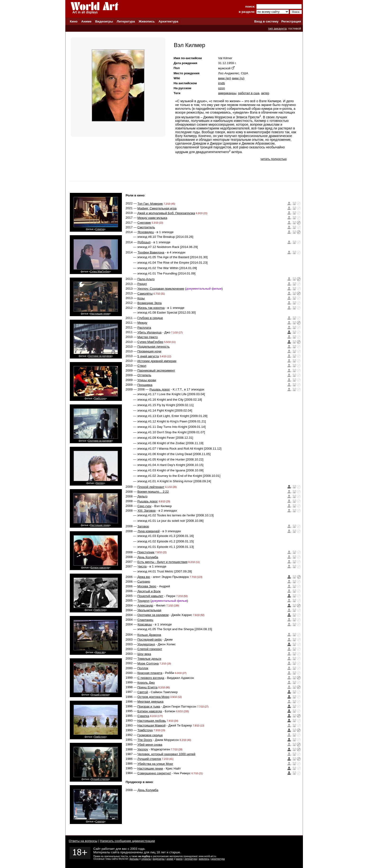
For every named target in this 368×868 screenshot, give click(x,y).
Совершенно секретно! (154, 773)
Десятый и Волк (149, 591)
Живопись (147, 21)
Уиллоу (100, 483)
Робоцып (144, 242)
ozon (222, 88)
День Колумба (148, 557)
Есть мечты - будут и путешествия (163, 562)
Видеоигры (104, 21)
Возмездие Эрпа (150, 303)
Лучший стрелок (100, 695)
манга (179, 859)
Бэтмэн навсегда (100, 568)
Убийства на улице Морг (155, 764)
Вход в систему (266, 21)
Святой (143, 692)
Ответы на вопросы (83, 841)
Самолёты (145, 294)
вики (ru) (238, 78)
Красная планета (150, 673)
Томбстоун (100, 398)
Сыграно (144, 582)
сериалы (146, 859)
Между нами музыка (152, 218)
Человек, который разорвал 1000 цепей (166, 754)
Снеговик (144, 223)
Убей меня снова (150, 745)
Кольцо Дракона (149, 635)
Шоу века (144, 654)
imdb (222, 83)
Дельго (143, 496)
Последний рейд (150, 640)
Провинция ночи (149, 351)
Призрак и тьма (149, 706)
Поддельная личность (154, 347)
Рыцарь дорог (160, 389)
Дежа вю (100, 652)
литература (191, 859)
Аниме (86, 21)
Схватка (100, 229)
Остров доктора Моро (153, 697)
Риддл (142, 284)
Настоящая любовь (152, 721)
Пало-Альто (146, 279)
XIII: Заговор (147, 511)
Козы (141, 298)
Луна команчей (149, 531)
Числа (142, 566)
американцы (227, 93)
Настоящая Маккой (152, 725)
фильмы (134, 859)
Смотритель (146, 227)
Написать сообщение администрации (127, 841)
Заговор (143, 526)
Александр (145, 605)
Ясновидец (146, 232)
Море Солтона (148, 663)
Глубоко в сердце (150, 318)
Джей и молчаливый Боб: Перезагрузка (166, 213)
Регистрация (291, 21)
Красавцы (145, 624)
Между (142, 323)
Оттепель (144, 375)
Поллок (143, 668)
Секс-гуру (144, 506)
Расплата (144, 328)
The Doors (145, 740)
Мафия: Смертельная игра (157, 208)
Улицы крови (147, 380)
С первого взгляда (151, 678)
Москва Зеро (147, 586)
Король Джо (146, 683)
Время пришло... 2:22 (153, 492)
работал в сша (249, 93)
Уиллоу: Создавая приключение (161, 289)
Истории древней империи (157, 361)
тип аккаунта (277, 29)
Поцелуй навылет (150, 596)
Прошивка (145, 385)
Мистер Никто (148, 337)
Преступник (146, 552)
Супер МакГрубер (100, 272)
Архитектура (168, 21)
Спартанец (145, 620)
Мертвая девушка (151, 702)
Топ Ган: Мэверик (150, 204)
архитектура (218, 859)
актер (265, 93)
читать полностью (274, 159)
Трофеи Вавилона (151, 252)
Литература (126, 21)
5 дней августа (148, 356)
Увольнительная (149, 610)
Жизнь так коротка (151, 308)
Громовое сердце (150, 735)
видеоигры (159, 859)
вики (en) (225, 78)
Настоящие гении (100, 314)
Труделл (144, 601)
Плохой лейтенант (151, 487)
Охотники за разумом (100, 356)
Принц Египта (148, 687)
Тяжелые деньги (149, 659)
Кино (74, 21)
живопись (204, 859)
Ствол (142, 366)
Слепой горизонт (150, 649)
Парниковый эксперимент (156, 370)
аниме (170, 859)
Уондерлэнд (146, 644)
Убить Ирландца (150, 332)
